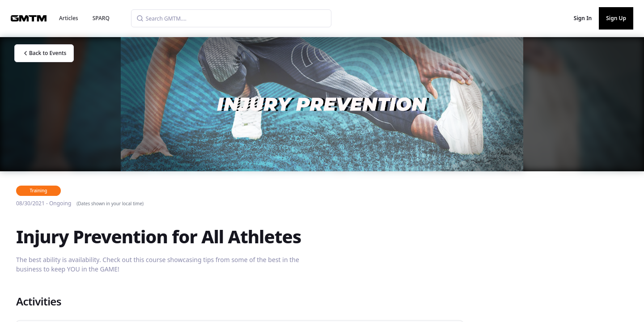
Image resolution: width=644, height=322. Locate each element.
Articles (69, 18)
